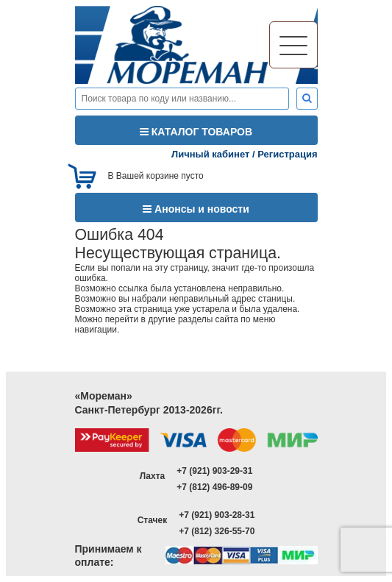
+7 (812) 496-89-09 (214, 487)
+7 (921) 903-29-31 (214, 471)
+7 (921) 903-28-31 (217, 515)
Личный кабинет (210, 154)
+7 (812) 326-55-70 (217, 531)
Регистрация (287, 154)
